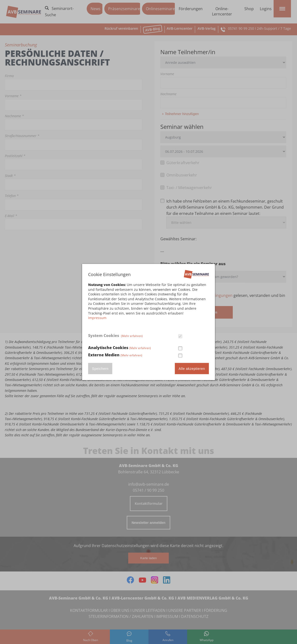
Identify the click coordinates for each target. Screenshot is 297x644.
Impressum (97, 318)
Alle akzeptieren (192, 368)
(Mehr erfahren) (132, 336)
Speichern (100, 368)
